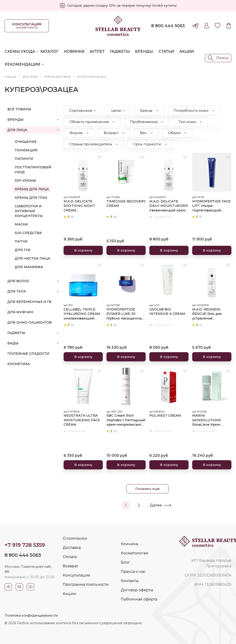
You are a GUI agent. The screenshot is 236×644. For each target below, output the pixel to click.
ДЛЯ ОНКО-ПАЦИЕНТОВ (29, 322)
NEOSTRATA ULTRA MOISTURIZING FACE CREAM (82, 420)
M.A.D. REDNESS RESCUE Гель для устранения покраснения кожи (209, 314)
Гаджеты (120, 51)
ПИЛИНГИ (24, 159)
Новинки (74, 51)
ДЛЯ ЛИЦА (30, 77)
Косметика (19, 364)
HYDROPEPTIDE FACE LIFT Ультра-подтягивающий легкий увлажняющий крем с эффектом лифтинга (212, 206)
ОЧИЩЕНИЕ (26, 142)
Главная (10, 77)
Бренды (144, 51)
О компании (75, 538)
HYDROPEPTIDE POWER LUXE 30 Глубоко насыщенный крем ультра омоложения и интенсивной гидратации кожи (125, 314)
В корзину (83, 250)
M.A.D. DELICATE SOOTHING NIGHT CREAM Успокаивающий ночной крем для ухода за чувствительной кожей (79, 206)
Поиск (218, 58)
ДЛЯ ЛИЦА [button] (33, 130)
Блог (125, 562)
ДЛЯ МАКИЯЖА (29, 267)
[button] (83, 111)
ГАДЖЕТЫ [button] (33, 333)
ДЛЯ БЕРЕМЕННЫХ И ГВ (29, 302)
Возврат (70, 566)
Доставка (72, 548)
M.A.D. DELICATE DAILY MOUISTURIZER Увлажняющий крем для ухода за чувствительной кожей (169, 206)
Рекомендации (22, 64)
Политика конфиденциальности (31, 615)
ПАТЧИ (21, 241)
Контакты (130, 581)
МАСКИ (21, 224)
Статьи (166, 51)
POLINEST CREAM (165, 416)
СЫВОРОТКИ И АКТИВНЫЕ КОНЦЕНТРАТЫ (29, 211)
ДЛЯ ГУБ (23, 250)
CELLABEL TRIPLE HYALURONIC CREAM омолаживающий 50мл (82, 314)
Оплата (70, 557)
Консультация (76, 575)
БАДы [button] (33, 343)
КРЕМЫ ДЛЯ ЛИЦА (58, 77)
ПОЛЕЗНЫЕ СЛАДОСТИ (28, 354)
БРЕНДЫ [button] (33, 120)
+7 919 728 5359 (25, 545)
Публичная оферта (139, 599)
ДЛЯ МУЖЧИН (20, 312)
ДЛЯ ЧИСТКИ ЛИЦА (32, 258)
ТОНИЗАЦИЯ (26, 150)
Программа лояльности (86, 584)
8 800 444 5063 (168, 26)
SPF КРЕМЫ (25, 181)
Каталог (49, 51)
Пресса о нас (133, 572)
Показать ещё (147, 489)
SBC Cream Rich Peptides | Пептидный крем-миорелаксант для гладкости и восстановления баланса (126, 420)
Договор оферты (137, 590)
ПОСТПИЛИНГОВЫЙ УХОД (33, 170)
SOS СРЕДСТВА (28, 233)
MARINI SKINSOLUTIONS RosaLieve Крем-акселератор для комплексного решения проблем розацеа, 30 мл (208, 420)
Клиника (129, 544)
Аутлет (97, 51)
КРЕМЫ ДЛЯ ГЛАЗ (31, 198)
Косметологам (135, 553)
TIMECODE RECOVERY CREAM (126, 204)
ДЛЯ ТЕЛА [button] (33, 291)
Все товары (19, 109)
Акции (187, 51)
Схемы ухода (20, 51)
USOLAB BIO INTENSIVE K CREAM (167, 312)
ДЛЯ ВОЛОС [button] (33, 281)
